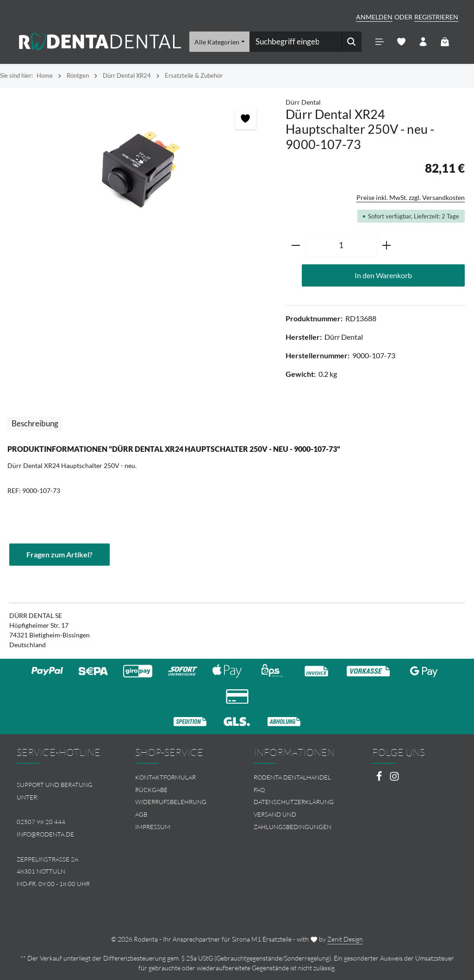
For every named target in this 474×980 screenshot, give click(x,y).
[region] (138, 170)
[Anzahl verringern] (296, 245)
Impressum (153, 827)
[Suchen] (352, 42)
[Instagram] (394, 779)
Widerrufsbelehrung (171, 802)
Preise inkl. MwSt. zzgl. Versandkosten (411, 197)
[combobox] (296, 42)
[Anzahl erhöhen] (387, 245)
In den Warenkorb (383, 275)
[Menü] (380, 42)
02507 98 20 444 (41, 822)
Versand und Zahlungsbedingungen (293, 821)
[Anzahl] (341, 245)
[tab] (35, 424)
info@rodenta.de (45, 834)
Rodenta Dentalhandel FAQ (292, 783)
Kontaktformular (165, 777)
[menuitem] (178, 777)
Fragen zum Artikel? (59, 554)
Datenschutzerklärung (294, 802)
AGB (141, 814)
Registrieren (436, 17)
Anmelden (374, 17)
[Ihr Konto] (423, 42)
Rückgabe (151, 790)
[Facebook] (380, 779)
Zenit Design (345, 939)
